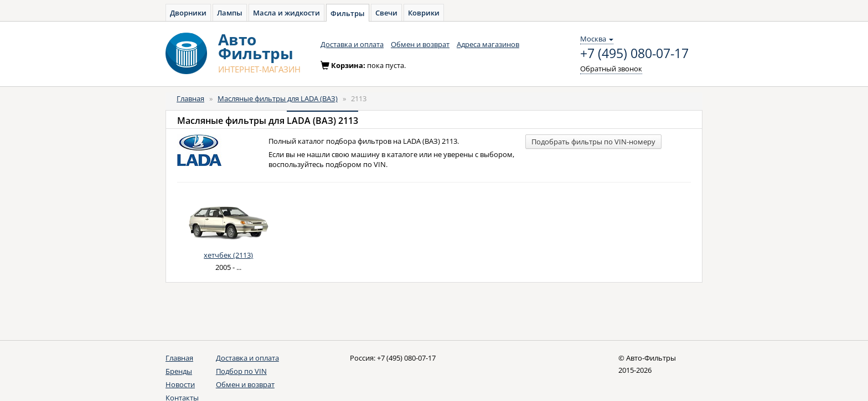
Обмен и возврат (420, 44)
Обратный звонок (611, 69)
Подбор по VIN (241, 371)
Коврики (424, 13)
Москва (597, 39)
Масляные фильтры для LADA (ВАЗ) (278, 98)
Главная (190, 98)
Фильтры (348, 13)
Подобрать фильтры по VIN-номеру (593, 142)
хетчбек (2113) (228, 255)
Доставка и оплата (352, 44)
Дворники (188, 13)
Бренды (179, 371)
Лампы (230, 13)
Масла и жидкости (286, 13)
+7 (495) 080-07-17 (634, 54)
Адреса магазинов (488, 44)
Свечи (386, 13)
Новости (180, 384)
